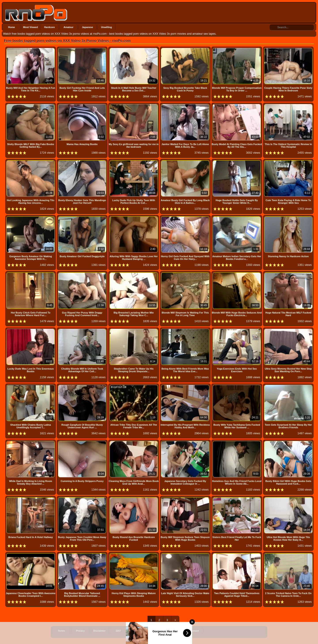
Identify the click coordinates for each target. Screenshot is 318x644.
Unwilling (107, 27)
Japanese (87, 27)
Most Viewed (30, 27)
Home (12, 27)
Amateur (69, 27)
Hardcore (49, 27)
